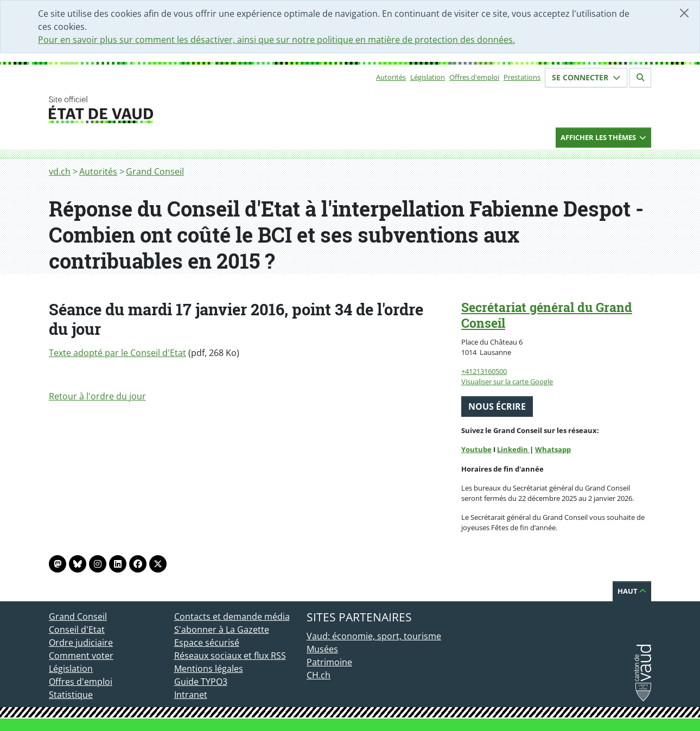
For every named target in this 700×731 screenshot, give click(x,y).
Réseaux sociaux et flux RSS (230, 656)
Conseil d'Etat (77, 630)
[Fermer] (684, 13)
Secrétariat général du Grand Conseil (547, 315)
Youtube (476, 449)
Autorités (391, 77)
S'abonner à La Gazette (222, 630)
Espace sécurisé (207, 643)
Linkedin (513, 449)
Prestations (522, 77)
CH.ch (319, 675)
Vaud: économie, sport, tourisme (374, 636)
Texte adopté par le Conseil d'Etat (117, 353)
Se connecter (586, 77)
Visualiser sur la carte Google (507, 382)
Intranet (191, 695)
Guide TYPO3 (201, 682)
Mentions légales (209, 669)
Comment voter (81, 656)
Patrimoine (329, 662)
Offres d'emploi (474, 77)
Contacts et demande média (232, 616)
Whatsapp (553, 449)
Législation (428, 77)
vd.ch (60, 171)
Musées (322, 649)
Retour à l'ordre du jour (97, 396)
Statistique (71, 695)
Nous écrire (497, 406)
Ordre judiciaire (81, 643)
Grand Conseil (155, 171)
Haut (632, 591)
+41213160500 (484, 371)
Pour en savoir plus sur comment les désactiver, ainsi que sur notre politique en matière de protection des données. (276, 40)
